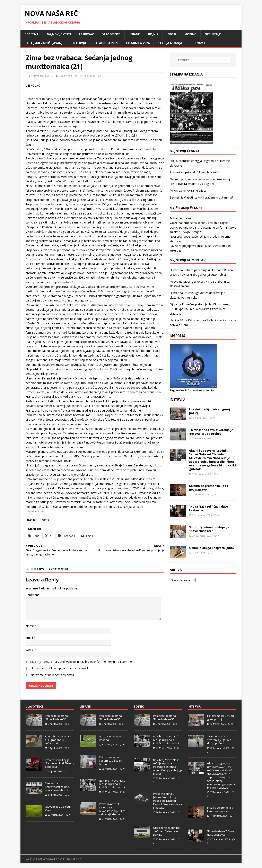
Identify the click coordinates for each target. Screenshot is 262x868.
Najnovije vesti (59, 34)
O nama (199, 43)
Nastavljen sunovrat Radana (112, 738)
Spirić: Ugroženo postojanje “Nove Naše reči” (209, 529)
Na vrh (80, 859)
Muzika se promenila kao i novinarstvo (208, 488)
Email (30, 638)
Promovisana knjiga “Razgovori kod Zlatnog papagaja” (59, 763)
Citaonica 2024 (138, 43)
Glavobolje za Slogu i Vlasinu (58, 808)
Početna (32, 34)
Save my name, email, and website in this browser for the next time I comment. (82, 662)
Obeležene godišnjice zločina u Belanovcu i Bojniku (166, 831)
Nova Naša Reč (68, 76)
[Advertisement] (203, 613)
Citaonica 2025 (106, 43)
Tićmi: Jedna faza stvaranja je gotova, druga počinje (211, 432)
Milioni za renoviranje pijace (188, 190)
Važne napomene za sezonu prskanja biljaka (199, 223)
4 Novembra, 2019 (42, 76)
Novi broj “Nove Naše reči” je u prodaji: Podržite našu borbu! (112, 784)
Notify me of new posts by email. (53, 675)
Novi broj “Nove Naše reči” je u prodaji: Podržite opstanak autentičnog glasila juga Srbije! (168, 767)
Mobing (190, 34)
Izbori (171, 34)
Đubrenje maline (181, 218)
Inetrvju (177, 400)
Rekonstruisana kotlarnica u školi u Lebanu (111, 761)
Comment (32, 595)
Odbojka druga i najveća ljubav (212, 548)
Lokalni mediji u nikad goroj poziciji (209, 411)
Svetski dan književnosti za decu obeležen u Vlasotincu (59, 787)
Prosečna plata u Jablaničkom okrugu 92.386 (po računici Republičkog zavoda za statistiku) (200, 309)
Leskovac (87, 34)
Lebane (134, 34)
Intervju (79, 43)
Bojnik (153, 34)
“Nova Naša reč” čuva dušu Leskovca (209, 508)
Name (30, 626)
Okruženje (213, 34)
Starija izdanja (170, 43)
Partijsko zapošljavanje (44, 43)
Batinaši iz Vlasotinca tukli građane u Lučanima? (201, 197)
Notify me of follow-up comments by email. (59, 668)
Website (31, 650)
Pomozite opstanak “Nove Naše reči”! (195, 172)
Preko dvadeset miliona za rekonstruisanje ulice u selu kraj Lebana (113, 809)
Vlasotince (111, 34)
